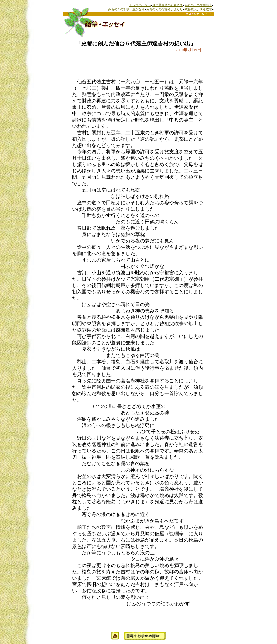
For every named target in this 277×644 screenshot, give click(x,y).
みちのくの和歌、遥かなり (126, 9)
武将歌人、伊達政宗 (198, 9)
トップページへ (140, 5)
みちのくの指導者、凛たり (165, 9)
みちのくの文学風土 (198, 5)
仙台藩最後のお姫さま (168, 5)
